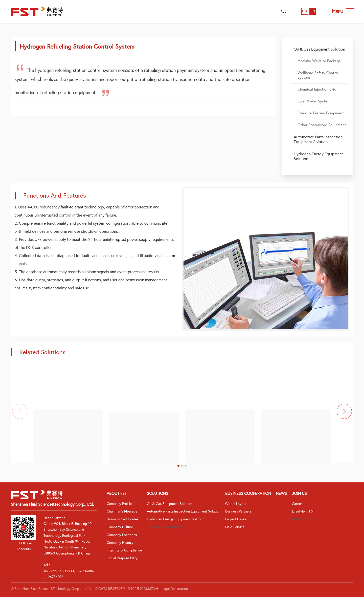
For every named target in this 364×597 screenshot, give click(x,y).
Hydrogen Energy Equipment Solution (176, 519)
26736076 (56, 577)
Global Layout (236, 504)
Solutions (157, 493)
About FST (117, 493)
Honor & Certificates (122, 519)
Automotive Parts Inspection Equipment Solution (184, 511)
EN (313, 11)
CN (304, 11)
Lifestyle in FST (303, 511)
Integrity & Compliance (124, 550)
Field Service (235, 527)
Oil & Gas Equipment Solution (169, 504)
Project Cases (236, 519)
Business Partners (238, 511)
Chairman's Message (122, 511)
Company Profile (119, 504)
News (281, 493)
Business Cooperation (248, 493)
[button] (178, 466)
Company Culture (120, 527)
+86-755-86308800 (59, 571)
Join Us (299, 493)
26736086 (86, 571)
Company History (120, 543)
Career (297, 504)
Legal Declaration (175, 589)
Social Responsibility (122, 558)
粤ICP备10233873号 (143, 589)
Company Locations (122, 535)
